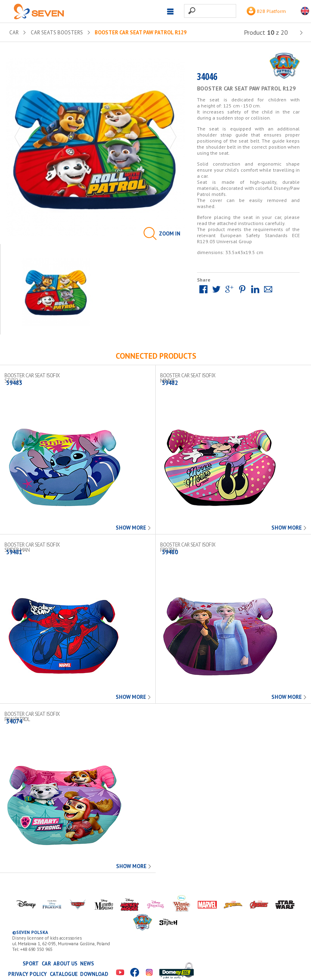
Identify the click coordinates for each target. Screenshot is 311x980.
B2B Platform (266, 11)
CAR (14, 33)
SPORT (31, 964)
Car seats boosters (57, 33)
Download (94, 974)
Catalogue (64, 974)
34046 (207, 78)
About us (65, 964)
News (87, 964)
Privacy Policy (28, 974)
